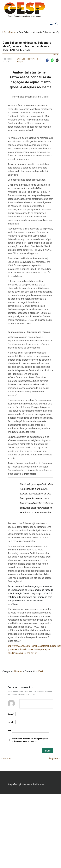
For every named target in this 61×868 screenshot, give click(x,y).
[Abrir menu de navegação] (51, 24)
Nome (11, 714)
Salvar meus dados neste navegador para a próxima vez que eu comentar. (30, 740)
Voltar (56, 55)
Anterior (6, 758)
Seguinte (55, 758)
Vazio (41, 671)
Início (5, 32)
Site (9, 730)
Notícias (13, 32)
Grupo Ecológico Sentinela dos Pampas (29, 60)
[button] (56, 24)
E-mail (11, 722)
